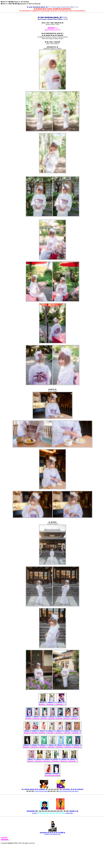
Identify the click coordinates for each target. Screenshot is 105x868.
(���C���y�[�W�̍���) (35, 789)
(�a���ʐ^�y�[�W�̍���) (73, 789)
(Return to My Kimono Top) (53, 834)
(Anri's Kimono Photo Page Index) (69, 791)
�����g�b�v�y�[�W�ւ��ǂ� (52, 833)
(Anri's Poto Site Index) (41, 791)
